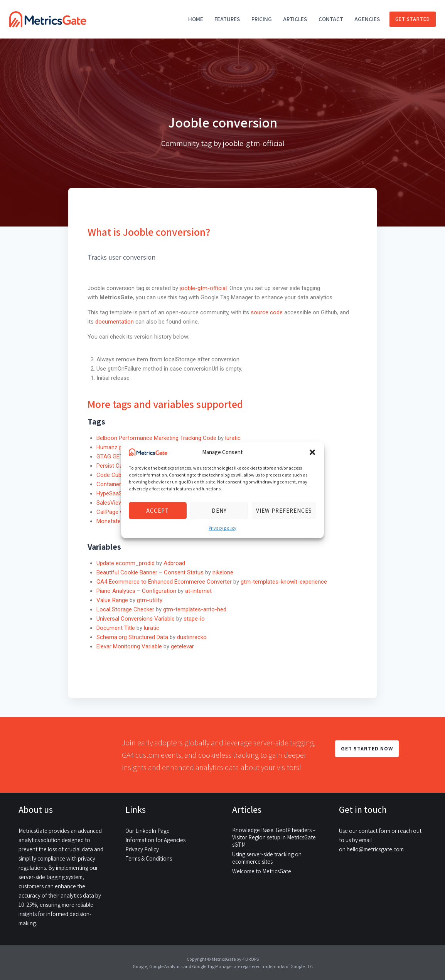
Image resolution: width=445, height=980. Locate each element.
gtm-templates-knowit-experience (284, 582)
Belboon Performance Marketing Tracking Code (156, 438)
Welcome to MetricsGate (262, 871)
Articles (295, 19)
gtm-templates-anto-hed (195, 609)
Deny (219, 511)
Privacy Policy (142, 849)
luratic (233, 438)
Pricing (262, 19)
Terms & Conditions (149, 858)
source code (267, 312)
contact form (374, 831)
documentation (115, 322)
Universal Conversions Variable (136, 619)
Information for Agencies (155, 840)
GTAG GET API (115, 456)
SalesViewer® (114, 503)
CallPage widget (116, 512)
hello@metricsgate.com (375, 849)
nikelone (223, 572)
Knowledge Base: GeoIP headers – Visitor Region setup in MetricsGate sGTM (274, 837)
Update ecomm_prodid (126, 563)
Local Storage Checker (125, 609)
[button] (312, 452)
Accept (158, 511)
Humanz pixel (113, 447)
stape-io (194, 619)
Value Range (112, 600)
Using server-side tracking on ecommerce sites (267, 858)
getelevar (182, 646)
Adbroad (174, 563)
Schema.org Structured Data (132, 637)
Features (227, 19)
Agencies (367, 19)
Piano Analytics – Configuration (136, 591)
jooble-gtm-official (203, 288)
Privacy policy (222, 528)
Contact (331, 19)
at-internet (198, 591)
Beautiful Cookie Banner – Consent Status (150, 572)
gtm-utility (150, 600)
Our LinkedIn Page (147, 831)
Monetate (109, 521)
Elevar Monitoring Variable (129, 646)
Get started (413, 19)
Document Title (116, 628)
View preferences (284, 511)
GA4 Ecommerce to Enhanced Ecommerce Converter (164, 582)
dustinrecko (192, 637)
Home (196, 19)
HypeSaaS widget (118, 493)
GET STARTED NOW (367, 748)
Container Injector (119, 484)
